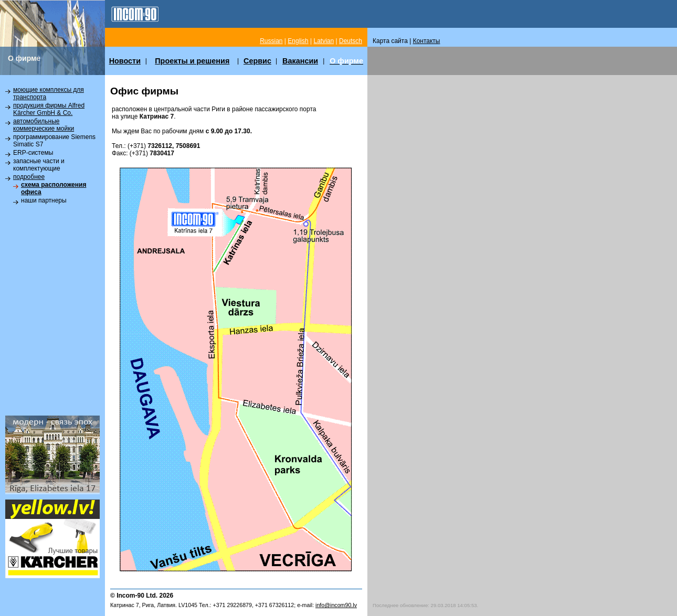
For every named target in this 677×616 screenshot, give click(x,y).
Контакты (427, 41)
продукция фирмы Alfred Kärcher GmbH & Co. (49, 109)
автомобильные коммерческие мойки (44, 125)
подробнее (29, 177)
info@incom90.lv (336, 605)
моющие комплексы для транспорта (49, 93)
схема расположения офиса (54, 188)
